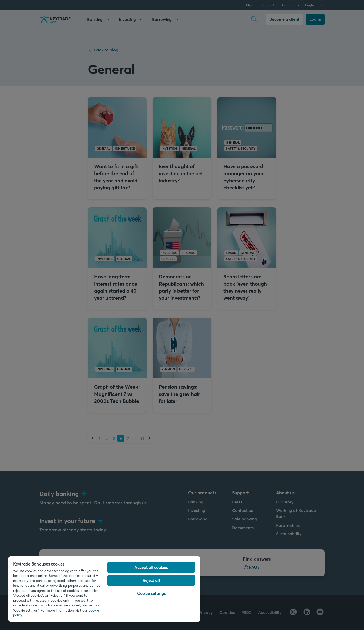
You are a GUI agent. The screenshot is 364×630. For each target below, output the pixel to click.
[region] (104, 589)
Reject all (151, 580)
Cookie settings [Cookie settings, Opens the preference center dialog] (151, 593)
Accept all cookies (151, 567)
